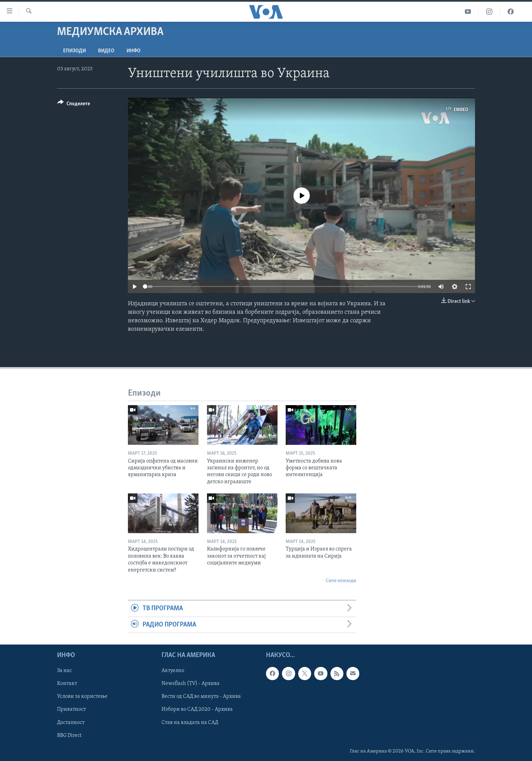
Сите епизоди (341, 581)
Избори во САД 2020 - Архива (197, 710)
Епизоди (74, 51)
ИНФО (134, 51)
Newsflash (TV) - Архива (191, 684)
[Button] (74, 105)
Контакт (67, 684)
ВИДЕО (106, 51)
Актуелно (173, 671)
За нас (64, 671)
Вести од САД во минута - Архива (201, 697)
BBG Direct (69, 736)
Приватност (71, 710)
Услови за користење (82, 697)
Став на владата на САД (190, 723)
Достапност (71, 723)
